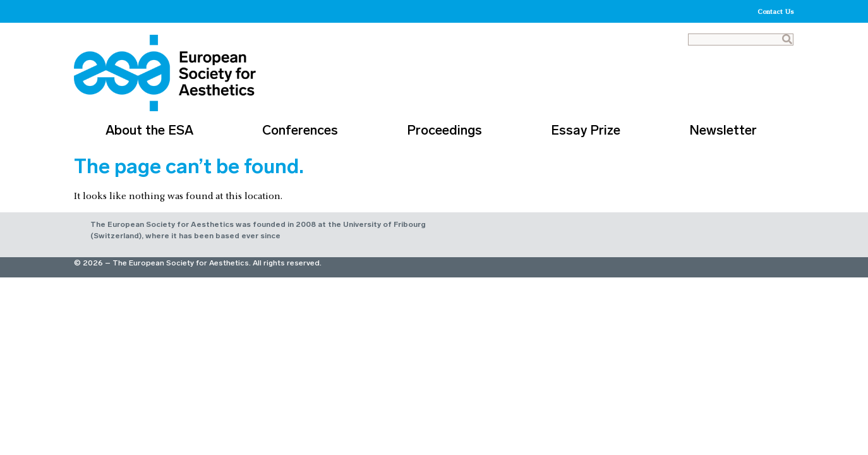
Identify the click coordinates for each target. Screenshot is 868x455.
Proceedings (448, 130)
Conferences (303, 130)
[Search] (787, 39)
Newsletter (726, 130)
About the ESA (153, 130)
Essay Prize (589, 130)
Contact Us (776, 11)
